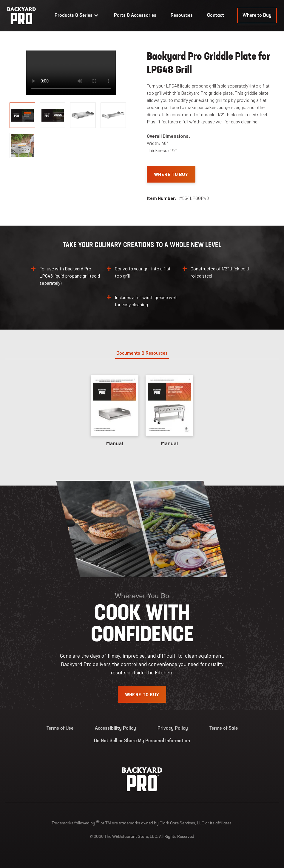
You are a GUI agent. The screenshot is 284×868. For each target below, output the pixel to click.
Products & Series (77, 16)
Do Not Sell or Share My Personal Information (142, 741)
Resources (182, 16)
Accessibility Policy (115, 728)
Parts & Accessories (135, 16)
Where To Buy (171, 174)
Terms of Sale (224, 728)
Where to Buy (257, 16)
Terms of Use (60, 728)
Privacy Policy (173, 728)
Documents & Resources (142, 353)
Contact (216, 16)
